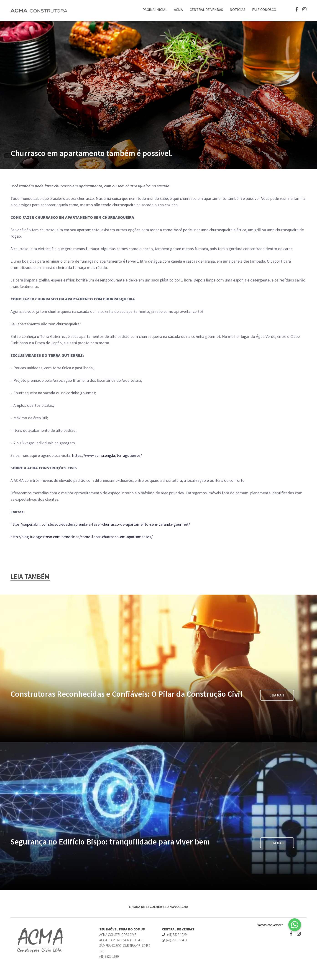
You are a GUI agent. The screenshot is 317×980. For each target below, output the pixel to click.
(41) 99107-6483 (174, 940)
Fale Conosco (264, 10)
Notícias (238, 10)
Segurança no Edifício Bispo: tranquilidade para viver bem (110, 842)
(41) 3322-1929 (174, 935)
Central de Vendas (206, 10)
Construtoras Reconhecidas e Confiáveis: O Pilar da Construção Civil (126, 694)
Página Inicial (155, 10)
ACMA (178, 10)
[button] (295, 925)
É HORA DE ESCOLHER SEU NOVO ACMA (158, 907)
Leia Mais (277, 695)
